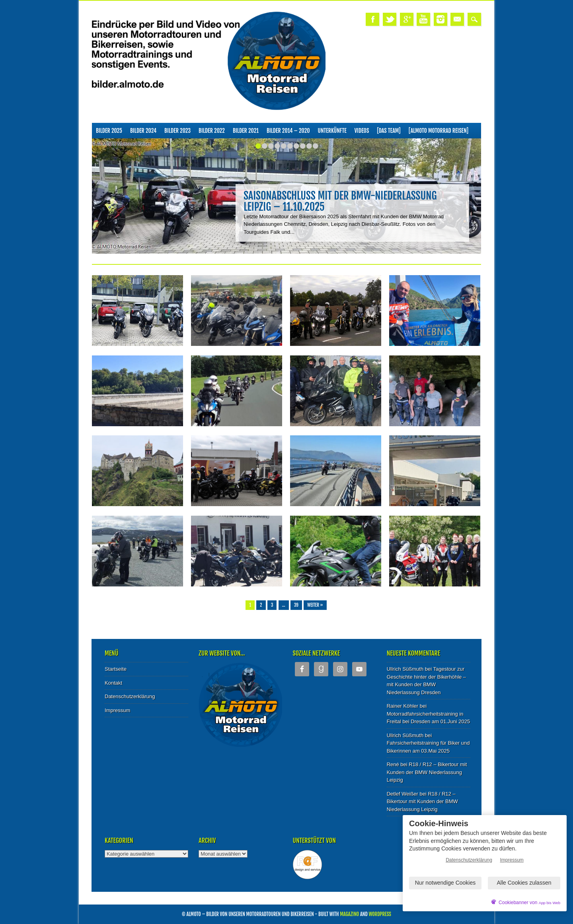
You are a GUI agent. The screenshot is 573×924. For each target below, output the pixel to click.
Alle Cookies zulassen (524, 883)
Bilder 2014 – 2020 (288, 131)
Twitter (390, 19)
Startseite (116, 669)
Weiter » (315, 605)
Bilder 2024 (143, 131)
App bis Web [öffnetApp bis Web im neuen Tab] (550, 903)
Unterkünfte (332, 131)
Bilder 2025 (109, 131)
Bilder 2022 (212, 131)
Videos (362, 131)
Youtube (423, 19)
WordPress (380, 914)
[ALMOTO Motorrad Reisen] (439, 131)
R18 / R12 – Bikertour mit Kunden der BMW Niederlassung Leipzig (427, 772)
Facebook (372, 19)
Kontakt (113, 683)
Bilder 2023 (177, 131)
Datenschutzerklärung (130, 696)
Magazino (349, 914)
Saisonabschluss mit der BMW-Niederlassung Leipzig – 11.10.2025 (340, 201)
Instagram (440, 19)
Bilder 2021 (246, 131)
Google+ (407, 19)
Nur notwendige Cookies (445, 883)
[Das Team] (389, 131)
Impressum (117, 710)
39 (296, 605)
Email (457, 19)
